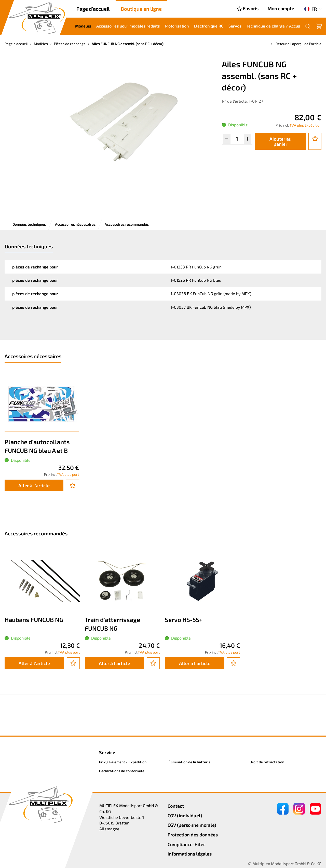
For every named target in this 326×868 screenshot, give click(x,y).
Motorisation (177, 26)
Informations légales (190, 854)
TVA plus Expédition (305, 125)
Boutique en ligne (141, 9)
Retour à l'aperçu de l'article (295, 44)
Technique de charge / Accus (273, 26)
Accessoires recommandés (127, 224)
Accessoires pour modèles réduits (128, 26)
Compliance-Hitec (187, 844)
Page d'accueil (93, 9)
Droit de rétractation (267, 762)
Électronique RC (209, 26)
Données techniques (29, 224)
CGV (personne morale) (192, 825)
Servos (235, 26)
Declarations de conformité (122, 771)
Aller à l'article (34, 485)
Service (107, 752)
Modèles (83, 26)
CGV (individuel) (185, 816)
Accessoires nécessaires (75, 224)
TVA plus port (68, 474)
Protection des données (193, 835)
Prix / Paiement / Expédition (123, 762)
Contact (176, 806)
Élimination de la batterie (190, 762)
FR (311, 9)
